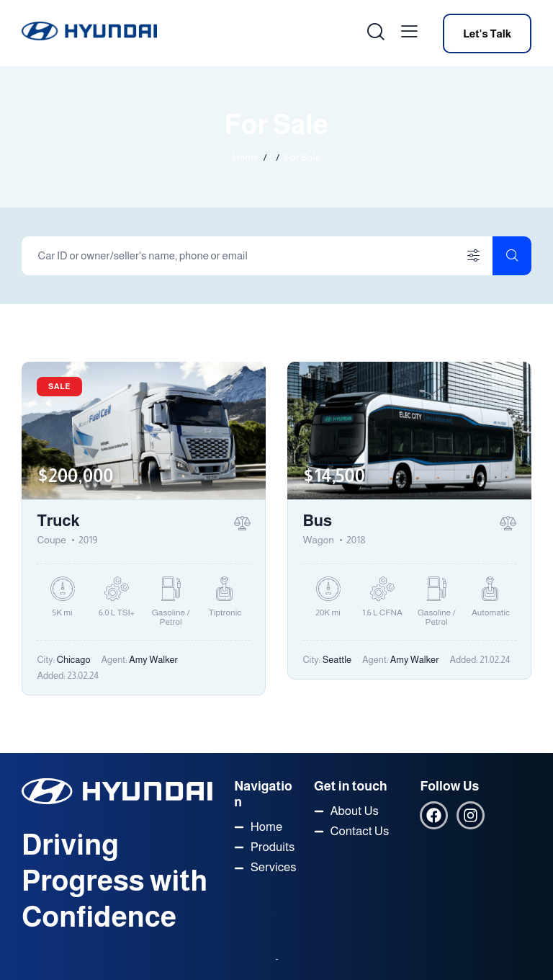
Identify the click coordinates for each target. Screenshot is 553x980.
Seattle (337, 660)
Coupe (51, 540)
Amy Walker (153, 660)
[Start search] (512, 256)
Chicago (74, 660)
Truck (58, 521)
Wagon (318, 540)
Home (246, 157)
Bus (317, 521)
